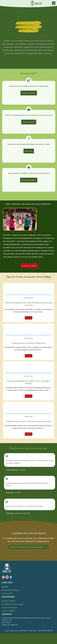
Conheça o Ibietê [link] (8, 601)
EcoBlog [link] (5, 587)
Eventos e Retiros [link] (8, 611)
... (43, 312)
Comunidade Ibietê (28, 298)
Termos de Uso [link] (7, 593)
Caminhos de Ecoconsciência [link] (13, 604)
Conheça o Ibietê (28, 376)
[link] (54, 3)
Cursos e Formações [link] (9, 607)
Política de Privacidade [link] (10, 590)
